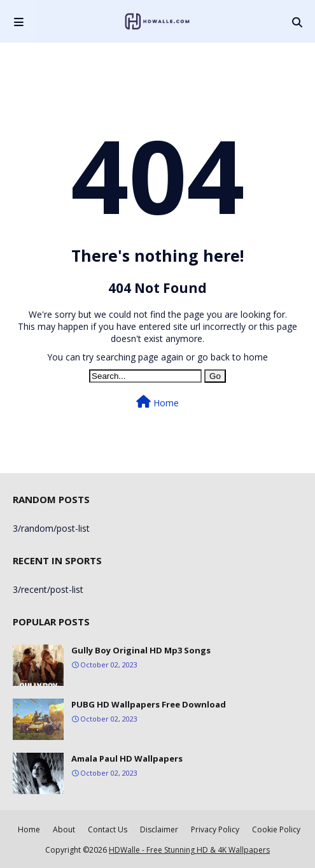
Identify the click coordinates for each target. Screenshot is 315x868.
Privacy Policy (215, 829)
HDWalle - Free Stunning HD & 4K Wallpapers (189, 850)
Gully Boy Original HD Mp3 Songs (141, 650)
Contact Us (108, 829)
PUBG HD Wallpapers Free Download (149, 704)
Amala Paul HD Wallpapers (127, 758)
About (64, 829)
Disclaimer (159, 829)
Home (157, 402)
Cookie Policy (276, 829)
